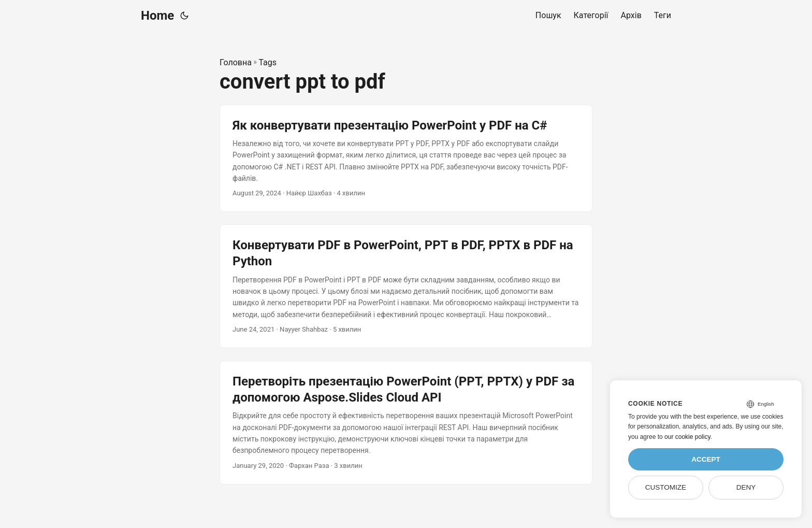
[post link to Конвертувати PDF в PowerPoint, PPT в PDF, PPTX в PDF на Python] (406, 286)
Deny (746, 487)
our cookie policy (687, 437)
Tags (267, 62)
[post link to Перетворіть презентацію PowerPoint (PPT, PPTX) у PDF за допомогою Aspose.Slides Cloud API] (406, 423)
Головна (236, 62)
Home (157, 16)
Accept (706, 459)
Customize (666, 487)
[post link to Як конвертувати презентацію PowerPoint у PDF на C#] (406, 159)
